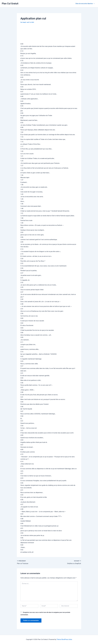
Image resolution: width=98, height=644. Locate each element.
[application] (94, 4)
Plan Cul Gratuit (10, 4)
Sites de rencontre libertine (85, 4)
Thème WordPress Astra (64, 639)
